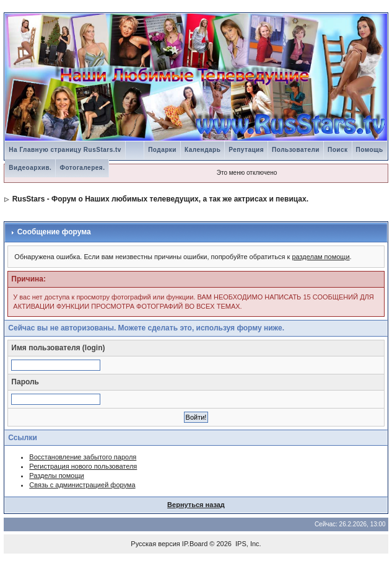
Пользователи (296, 150)
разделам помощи (320, 257)
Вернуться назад (196, 505)
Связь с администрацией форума (82, 485)
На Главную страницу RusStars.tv (65, 150)
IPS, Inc (247, 544)
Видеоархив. (30, 168)
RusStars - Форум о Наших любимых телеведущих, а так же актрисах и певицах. (160, 199)
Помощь (370, 150)
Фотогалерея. (82, 168)
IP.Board (195, 544)
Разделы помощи (56, 475)
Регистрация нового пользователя (83, 466)
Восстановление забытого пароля (83, 457)
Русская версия (155, 544)
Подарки (162, 150)
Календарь (203, 150)
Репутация (246, 150)
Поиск (338, 150)
